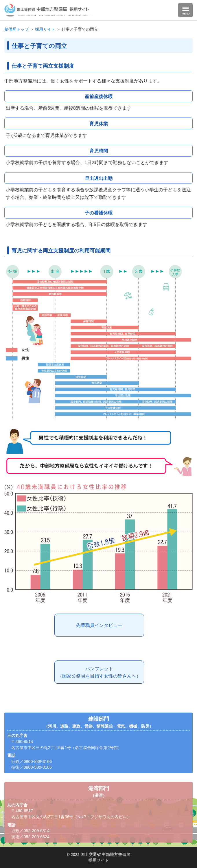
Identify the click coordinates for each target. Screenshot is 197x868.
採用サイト (45, 29)
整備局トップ (16, 29)
